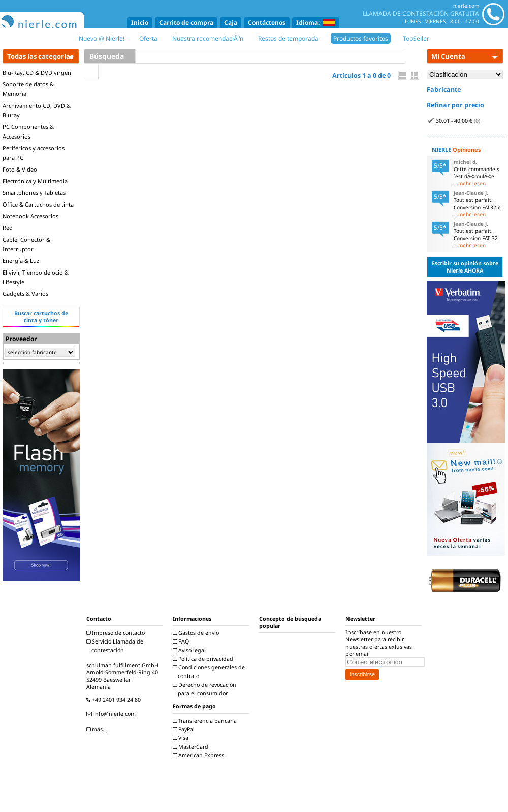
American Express (200, 755)
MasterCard (192, 747)
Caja (231, 23)
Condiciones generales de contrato (210, 672)
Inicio (140, 23)
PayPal (185, 729)
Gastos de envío (197, 633)
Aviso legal (190, 650)
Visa (182, 738)
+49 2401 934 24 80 (115, 700)
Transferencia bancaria (206, 721)
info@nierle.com (112, 714)
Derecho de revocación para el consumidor (206, 689)
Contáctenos (267, 23)
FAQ (182, 641)
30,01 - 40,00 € (453, 121)
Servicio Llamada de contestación (116, 646)
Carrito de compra (186, 23)
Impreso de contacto (117, 633)
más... (98, 729)
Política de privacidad (204, 659)
